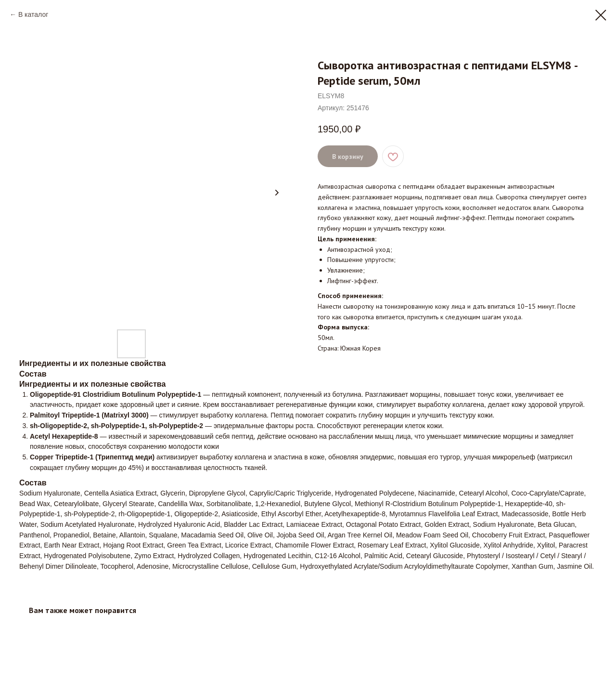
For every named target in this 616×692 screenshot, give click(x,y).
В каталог (33, 14)
